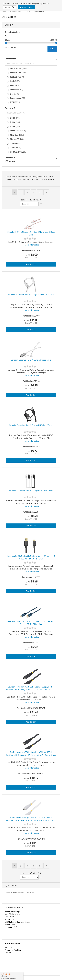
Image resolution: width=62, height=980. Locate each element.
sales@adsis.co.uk (12, 914)
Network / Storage (16, 11)
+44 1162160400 (11, 917)
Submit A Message (12, 911)
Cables (29, 11)
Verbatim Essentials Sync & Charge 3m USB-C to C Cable (31, 294)
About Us (8, 947)
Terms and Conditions (13, 950)
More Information (32, 245)
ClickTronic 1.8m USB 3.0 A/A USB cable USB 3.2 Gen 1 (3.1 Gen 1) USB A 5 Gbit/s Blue (31, 623)
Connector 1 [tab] (10, 158)
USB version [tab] (10, 161)
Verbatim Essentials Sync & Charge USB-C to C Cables (31, 491)
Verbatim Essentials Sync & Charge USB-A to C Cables (31, 425)
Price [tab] (7, 36)
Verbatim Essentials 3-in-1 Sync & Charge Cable (31, 360)
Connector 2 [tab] (10, 108)
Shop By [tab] (9, 25)
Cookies (8, 953)
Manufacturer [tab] (10, 59)
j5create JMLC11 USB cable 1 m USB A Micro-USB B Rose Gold (31, 233)
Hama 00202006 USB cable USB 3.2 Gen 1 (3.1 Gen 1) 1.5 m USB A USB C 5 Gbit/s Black (31, 557)
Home (5, 11)
